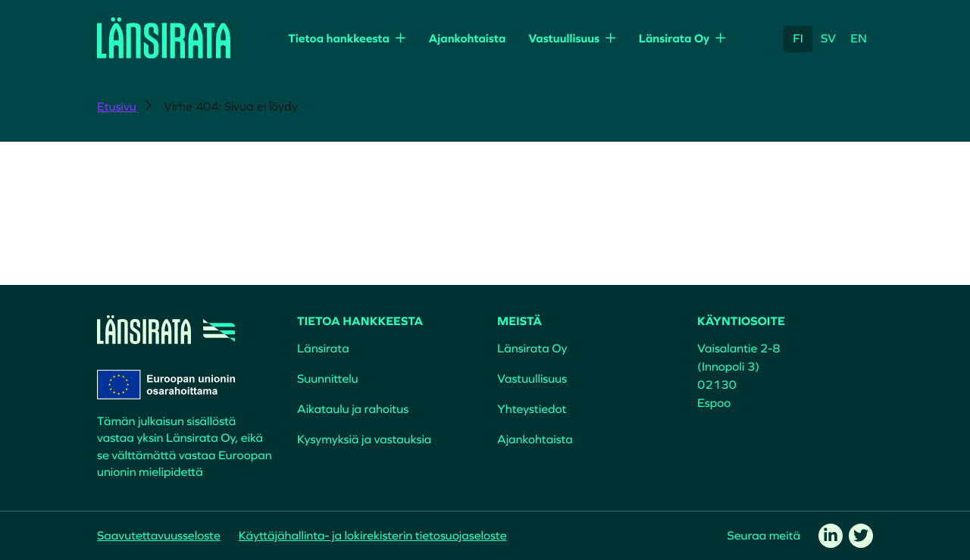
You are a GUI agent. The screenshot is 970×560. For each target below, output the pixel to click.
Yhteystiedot (532, 409)
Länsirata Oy (674, 39)
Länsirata (323, 349)
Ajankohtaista (467, 39)
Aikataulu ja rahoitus (353, 409)
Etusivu (117, 107)
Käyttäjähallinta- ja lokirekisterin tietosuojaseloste (373, 536)
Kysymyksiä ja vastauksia (364, 440)
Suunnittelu (328, 379)
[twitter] (861, 536)
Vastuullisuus (564, 39)
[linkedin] (831, 536)
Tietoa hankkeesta (339, 39)
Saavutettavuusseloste (159, 536)
